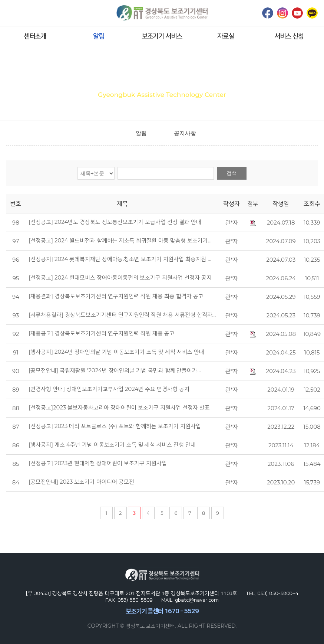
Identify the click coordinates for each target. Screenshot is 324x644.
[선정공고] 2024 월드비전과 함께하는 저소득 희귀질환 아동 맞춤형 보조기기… (120, 241)
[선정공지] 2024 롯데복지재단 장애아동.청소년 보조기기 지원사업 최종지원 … (120, 259)
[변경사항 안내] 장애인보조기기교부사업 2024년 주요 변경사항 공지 (109, 389)
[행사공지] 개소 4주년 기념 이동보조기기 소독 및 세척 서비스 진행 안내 (112, 445)
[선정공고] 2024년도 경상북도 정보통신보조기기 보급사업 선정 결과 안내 (115, 222)
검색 (232, 173)
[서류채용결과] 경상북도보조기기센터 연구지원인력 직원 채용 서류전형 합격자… (122, 315)
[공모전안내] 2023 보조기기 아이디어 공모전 (81, 482)
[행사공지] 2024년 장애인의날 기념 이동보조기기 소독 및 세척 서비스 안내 (116, 352)
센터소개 (35, 36)
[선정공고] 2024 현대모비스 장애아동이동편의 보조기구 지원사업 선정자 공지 (120, 278)
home (118, 133)
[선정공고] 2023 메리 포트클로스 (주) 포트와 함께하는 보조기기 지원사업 (115, 426)
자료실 (226, 36)
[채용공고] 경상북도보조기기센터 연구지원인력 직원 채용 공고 (101, 333)
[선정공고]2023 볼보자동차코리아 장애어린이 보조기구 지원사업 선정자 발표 (119, 408)
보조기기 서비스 (162, 36)
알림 (99, 36)
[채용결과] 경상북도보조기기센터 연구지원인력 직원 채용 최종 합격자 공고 (116, 296)
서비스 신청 (289, 36)
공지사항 (185, 133)
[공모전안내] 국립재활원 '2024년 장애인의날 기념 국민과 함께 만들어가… (115, 370)
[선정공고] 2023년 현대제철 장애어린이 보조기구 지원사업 (98, 463)
